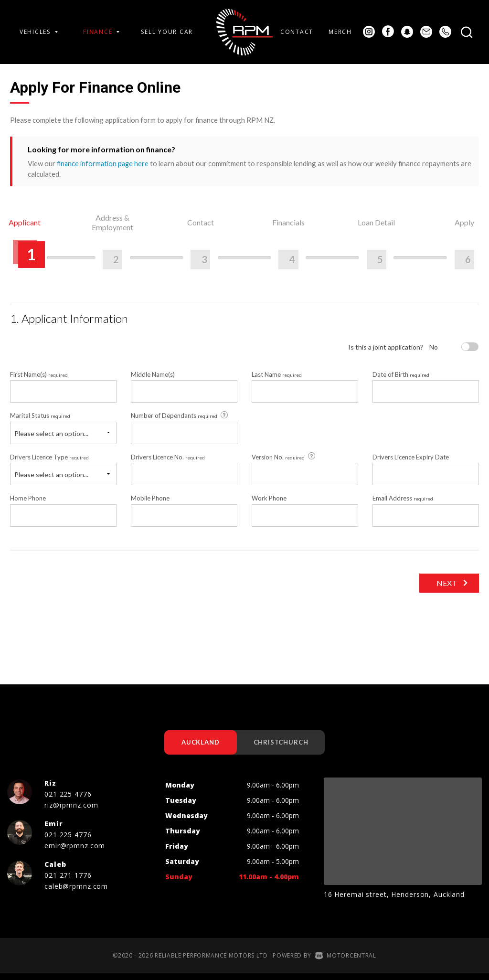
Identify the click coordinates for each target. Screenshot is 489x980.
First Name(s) (39, 381)
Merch (340, 32)
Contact (297, 32)
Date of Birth (401, 381)
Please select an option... (51, 439)
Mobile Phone (150, 504)
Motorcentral (346, 962)
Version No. (284, 463)
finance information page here (104, 163)
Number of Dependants (180, 421)
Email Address (403, 504)
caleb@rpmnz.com (76, 892)
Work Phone (269, 504)
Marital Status (40, 422)
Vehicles (39, 32)
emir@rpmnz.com (75, 852)
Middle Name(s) (153, 381)
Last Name (277, 381)
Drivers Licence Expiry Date (411, 463)
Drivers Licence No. (168, 463)
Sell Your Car (167, 32)
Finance (101, 32)
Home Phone (28, 504)
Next (445, 589)
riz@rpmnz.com (71, 811)
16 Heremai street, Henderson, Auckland (394, 900)
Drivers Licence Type (49, 463)
